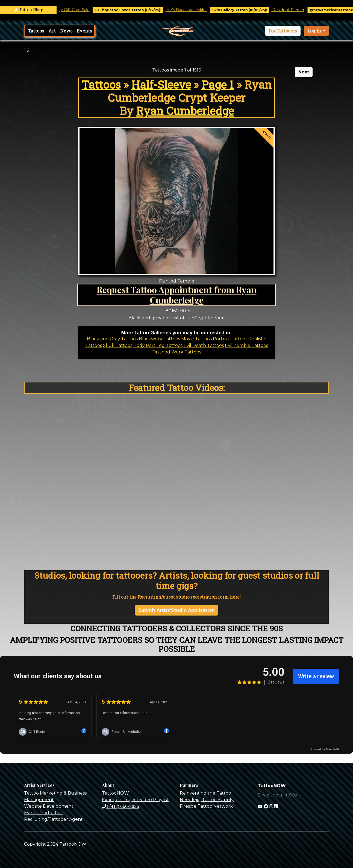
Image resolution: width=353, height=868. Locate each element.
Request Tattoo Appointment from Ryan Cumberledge (177, 295)
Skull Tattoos (118, 345)
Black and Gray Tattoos (112, 339)
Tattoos (36, 31)
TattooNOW (115, 793)
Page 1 (218, 84)
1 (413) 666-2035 (120, 806)
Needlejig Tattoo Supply (207, 800)
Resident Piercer (293, 10)
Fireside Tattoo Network (206, 806)
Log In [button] (315, 31)
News (66, 31)
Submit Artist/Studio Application (176, 610)
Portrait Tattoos (230, 339)
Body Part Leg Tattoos (158, 345)
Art (52, 31)
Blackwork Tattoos (159, 339)
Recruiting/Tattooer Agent (53, 819)
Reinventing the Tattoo (205, 793)
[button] (283, 31)
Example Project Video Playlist (135, 800)
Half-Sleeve (161, 84)
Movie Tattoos (196, 339)
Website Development (49, 806)
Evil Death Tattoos (204, 345)
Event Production (44, 813)
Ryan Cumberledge (185, 111)
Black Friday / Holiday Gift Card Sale (60, 10)
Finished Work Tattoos (177, 352)
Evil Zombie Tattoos (246, 345)
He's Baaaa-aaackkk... (191, 10)
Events (84, 31)
